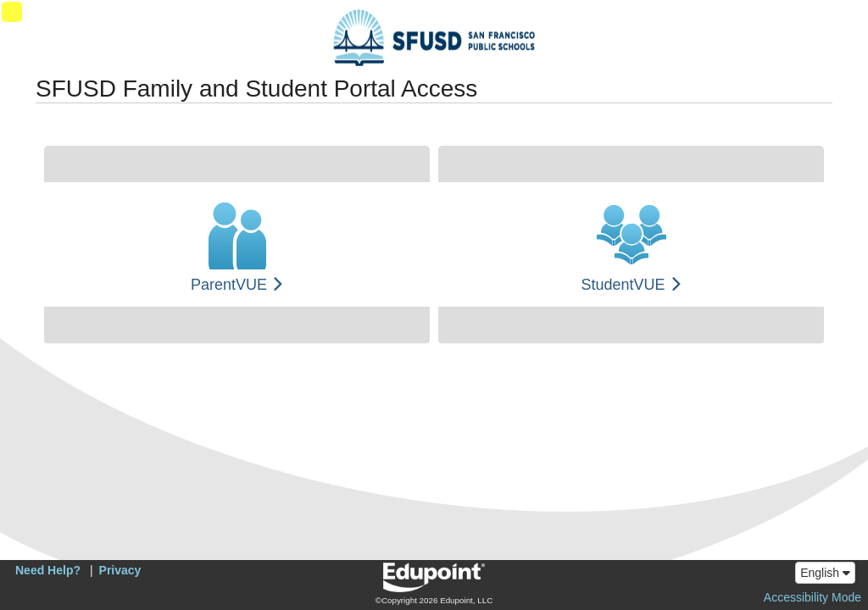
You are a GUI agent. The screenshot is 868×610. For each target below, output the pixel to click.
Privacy (120, 570)
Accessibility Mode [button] (812, 597)
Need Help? (48, 570)
